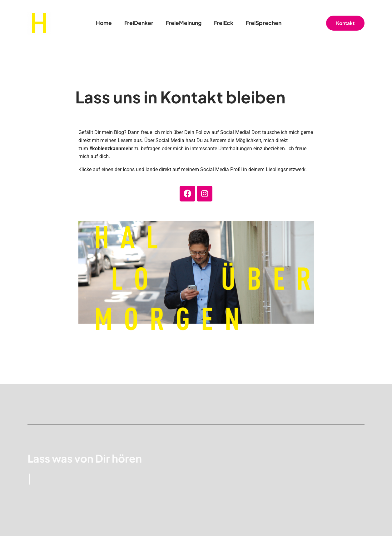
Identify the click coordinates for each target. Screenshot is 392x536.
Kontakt (345, 23)
